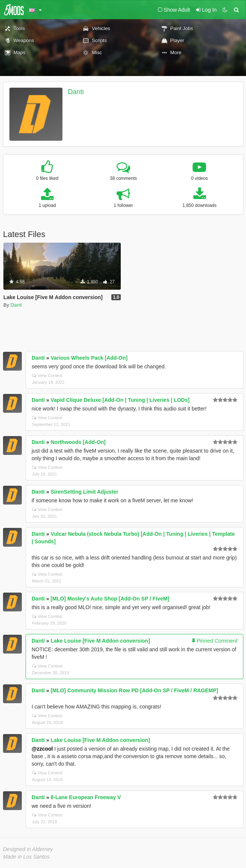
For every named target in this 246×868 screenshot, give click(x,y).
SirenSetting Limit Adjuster (85, 492)
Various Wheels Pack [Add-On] (89, 358)
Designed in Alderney (28, 849)
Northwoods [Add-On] (78, 442)
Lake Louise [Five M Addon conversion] (100, 641)
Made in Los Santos (26, 857)
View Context (47, 375)
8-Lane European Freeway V (86, 797)
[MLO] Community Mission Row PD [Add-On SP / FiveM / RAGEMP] (134, 690)
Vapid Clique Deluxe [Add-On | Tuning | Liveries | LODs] (120, 400)
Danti (76, 92)
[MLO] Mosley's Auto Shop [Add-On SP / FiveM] (110, 599)
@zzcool (42, 749)
